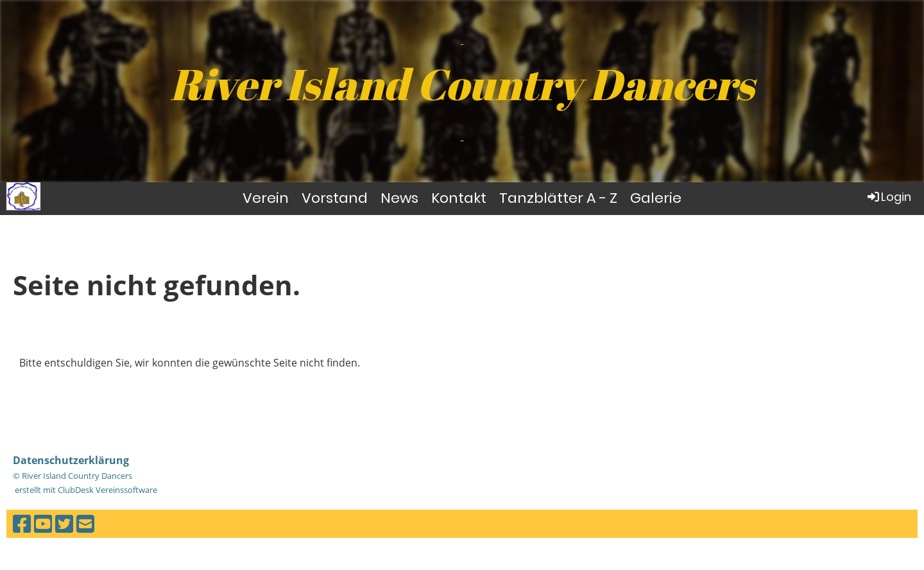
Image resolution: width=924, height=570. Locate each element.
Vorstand (335, 198)
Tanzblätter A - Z (558, 198)
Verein (266, 198)
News (399, 198)
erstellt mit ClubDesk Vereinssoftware (85, 490)
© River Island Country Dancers (73, 476)
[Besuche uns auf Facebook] (22, 523)
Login (888, 197)
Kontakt (459, 198)
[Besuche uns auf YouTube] (43, 523)
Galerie (656, 198)
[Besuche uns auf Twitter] (64, 523)
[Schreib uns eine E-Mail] (85, 523)
